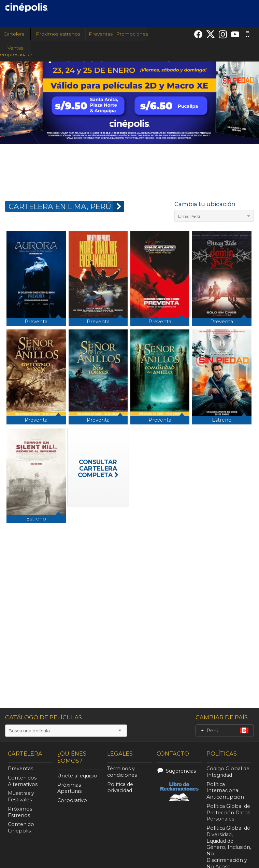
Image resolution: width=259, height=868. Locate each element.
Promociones (132, 34)
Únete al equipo (77, 776)
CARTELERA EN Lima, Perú (66, 206)
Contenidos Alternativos (23, 781)
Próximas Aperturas (69, 788)
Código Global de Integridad (228, 772)
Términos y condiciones (122, 772)
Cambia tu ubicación (205, 204)
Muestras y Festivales (21, 796)
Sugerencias (181, 771)
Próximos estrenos (58, 34)
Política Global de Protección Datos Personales (228, 813)
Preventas (101, 34)
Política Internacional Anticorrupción (225, 791)
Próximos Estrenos (20, 812)
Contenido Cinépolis (21, 828)
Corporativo (72, 800)
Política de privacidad (120, 788)
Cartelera (15, 34)
